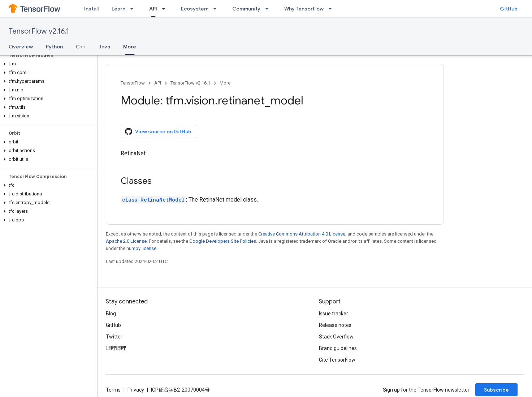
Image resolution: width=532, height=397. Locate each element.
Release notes (335, 325)
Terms (113, 390)
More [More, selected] (130, 47)
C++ (81, 47)
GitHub (509, 9)
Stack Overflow (336, 337)
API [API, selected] (153, 9)
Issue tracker (334, 314)
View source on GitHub (158, 131)
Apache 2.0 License (126, 241)
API (158, 83)
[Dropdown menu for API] (166, 9)
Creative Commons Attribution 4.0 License (302, 234)
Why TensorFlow (304, 9)
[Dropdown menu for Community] (269, 9)
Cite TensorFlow (337, 360)
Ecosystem (195, 9)
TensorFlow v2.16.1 (39, 31)
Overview (21, 47)
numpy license (141, 248)
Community (246, 9)
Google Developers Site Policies (223, 241)
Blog (111, 314)
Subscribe (496, 390)
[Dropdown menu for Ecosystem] (217, 9)
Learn (118, 9)
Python (54, 47)
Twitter (114, 337)
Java (104, 47)
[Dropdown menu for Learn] (134, 9)
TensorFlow (133, 83)
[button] (47, 64)
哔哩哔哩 (116, 348)
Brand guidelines (338, 348)
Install (91, 9)
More (225, 83)
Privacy (136, 390)
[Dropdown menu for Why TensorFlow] (332, 9)
